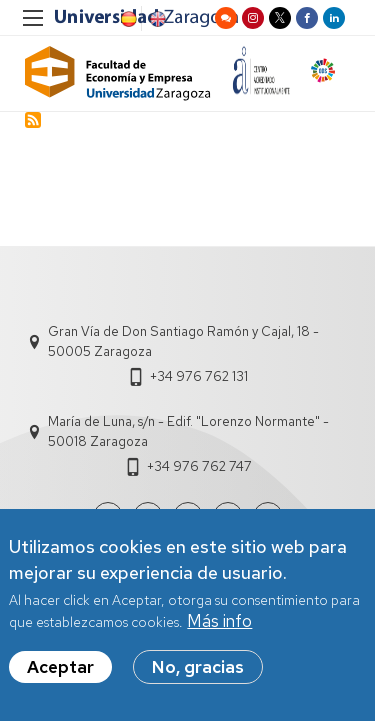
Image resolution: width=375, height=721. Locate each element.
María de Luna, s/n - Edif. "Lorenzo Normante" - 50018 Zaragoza (188, 431)
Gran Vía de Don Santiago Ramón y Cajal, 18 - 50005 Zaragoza (183, 341)
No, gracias (198, 669)
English (156, 19)
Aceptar (60, 669)
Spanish (127, 19)
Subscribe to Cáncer (33, 120)
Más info (219, 623)
